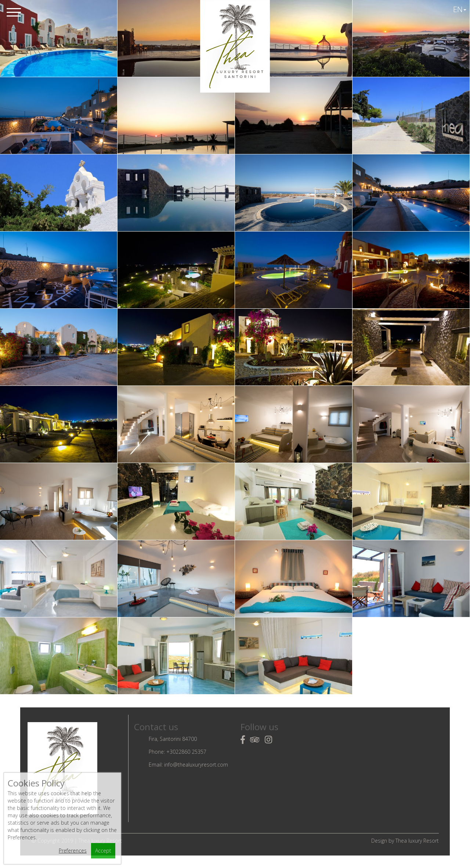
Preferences (73, 851)
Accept (103, 851)
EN (460, 9)
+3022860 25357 (186, 752)
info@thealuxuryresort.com (196, 765)
